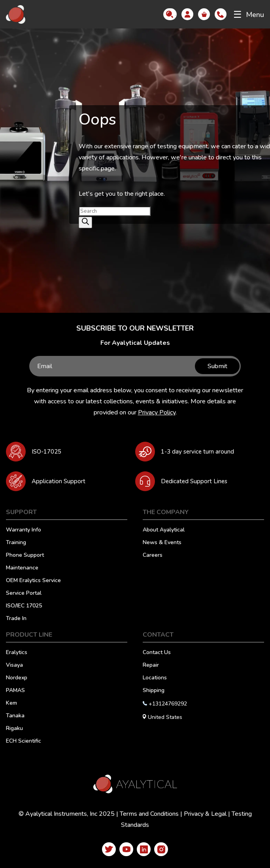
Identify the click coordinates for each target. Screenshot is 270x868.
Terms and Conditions (149, 814)
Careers (153, 556)
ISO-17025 (46, 452)
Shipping (154, 691)
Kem (11, 703)
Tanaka (15, 716)
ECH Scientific (24, 741)
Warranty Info (24, 530)
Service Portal (24, 594)
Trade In (16, 619)
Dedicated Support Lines (194, 481)
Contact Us (157, 653)
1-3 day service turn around (197, 452)
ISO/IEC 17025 (24, 606)
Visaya (14, 666)
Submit (216, 366)
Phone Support (25, 556)
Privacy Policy (157, 412)
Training (16, 543)
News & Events (162, 543)
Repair (151, 666)
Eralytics (17, 653)
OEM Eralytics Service (33, 581)
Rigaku (14, 729)
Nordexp (17, 678)
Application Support (59, 481)
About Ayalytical (164, 530)
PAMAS (15, 691)
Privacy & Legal (205, 814)
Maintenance (22, 568)
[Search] (85, 222)
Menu (249, 15)
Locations (155, 678)
